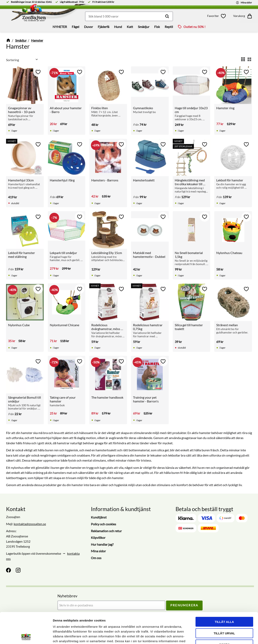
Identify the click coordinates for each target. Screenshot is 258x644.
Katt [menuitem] (130, 27)
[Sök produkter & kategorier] (129, 16)
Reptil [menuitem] (169, 27)
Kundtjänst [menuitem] (99, 517)
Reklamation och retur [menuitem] (106, 531)
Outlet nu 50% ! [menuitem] (194, 27)
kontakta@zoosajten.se (30, 524)
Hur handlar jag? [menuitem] (102, 544)
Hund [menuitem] (118, 27)
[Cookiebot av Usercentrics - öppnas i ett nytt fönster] (26, 636)
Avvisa (224, 614)
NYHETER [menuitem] (60, 27)
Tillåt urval (224, 602)
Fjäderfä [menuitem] (104, 27)
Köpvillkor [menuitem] (98, 538)
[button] (217, 16)
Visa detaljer (219, 636)
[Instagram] (18, 570)
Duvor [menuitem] (88, 27)
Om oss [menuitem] (96, 558)
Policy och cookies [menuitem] (104, 524)
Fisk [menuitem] (157, 27)
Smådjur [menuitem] (144, 27)
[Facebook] (8, 570)
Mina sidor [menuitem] (98, 551)
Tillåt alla (224, 591)
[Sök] (167, 16)
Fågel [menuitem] (75, 27)
